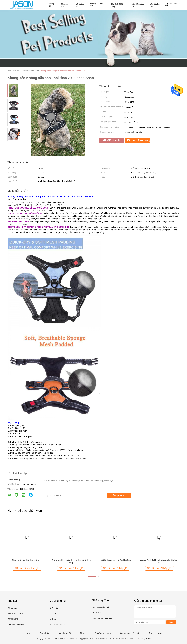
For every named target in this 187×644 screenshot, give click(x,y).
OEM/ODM (97, 613)
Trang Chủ (52, 5)
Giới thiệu (54, 608)
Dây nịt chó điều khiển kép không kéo (27, 560)
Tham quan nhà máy (97, 5)
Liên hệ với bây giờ (139, 140)
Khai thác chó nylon (16, 624)
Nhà (28, 633)
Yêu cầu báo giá (155, 5)
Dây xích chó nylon (15, 613)
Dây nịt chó (12, 608)
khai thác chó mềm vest (51, 459)
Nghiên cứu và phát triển (102, 618)
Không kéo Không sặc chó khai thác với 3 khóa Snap (63, 71)
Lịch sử (53, 613)
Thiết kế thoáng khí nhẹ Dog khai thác (115, 560)
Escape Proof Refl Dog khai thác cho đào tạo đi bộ (159, 561)
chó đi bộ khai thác (28, 459)
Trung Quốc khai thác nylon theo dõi (51, 638)
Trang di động (155, 633)
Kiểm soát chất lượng (116, 5)
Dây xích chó (13, 619)
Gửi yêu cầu (119, 495)
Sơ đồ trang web (103, 633)
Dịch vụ (53, 619)
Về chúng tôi (80, 5)
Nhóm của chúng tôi (58, 624)
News (83, 633)
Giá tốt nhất (112, 140)
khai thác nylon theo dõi (76, 459)
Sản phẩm (45, 633)
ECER (148, 638)
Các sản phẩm (64, 5)
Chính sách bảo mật (130, 633)
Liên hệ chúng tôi (138, 5)
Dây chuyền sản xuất (101, 607)
